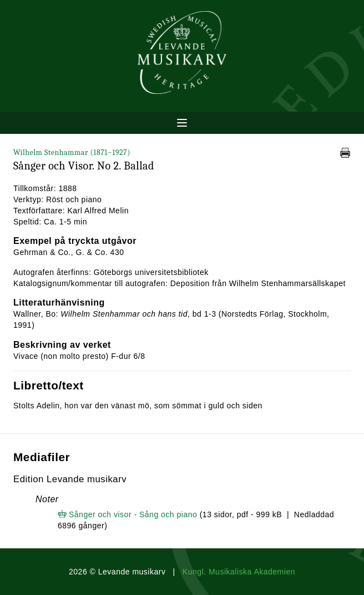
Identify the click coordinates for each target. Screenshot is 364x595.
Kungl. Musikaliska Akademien (239, 572)
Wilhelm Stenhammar (72, 152)
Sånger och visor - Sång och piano (133, 514)
